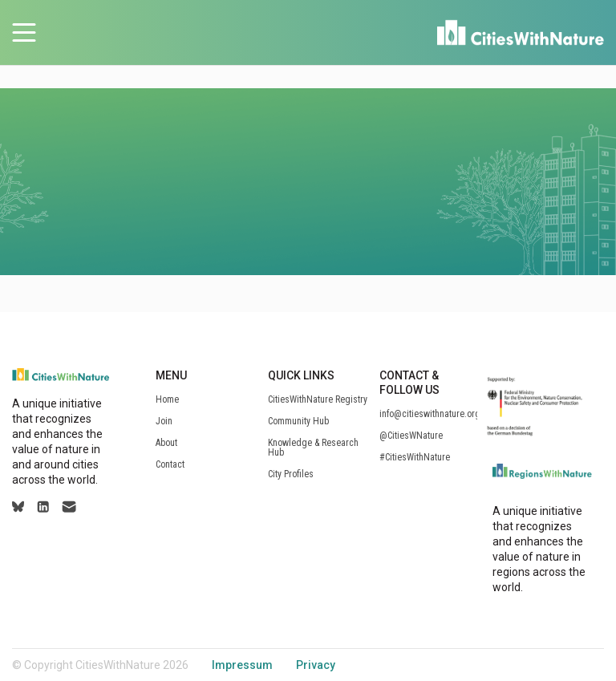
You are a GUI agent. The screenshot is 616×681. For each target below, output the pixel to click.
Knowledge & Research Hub (313, 448)
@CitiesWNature (411, 436)
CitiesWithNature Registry (318, 399)
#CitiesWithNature (415, 457)
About (166, 443)
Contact (170, 464)
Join (164, 421)
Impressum (242, 665)
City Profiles (291, 474)
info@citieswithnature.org (430, 414)
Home (167, 399)
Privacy (316, 665)
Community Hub (298, 421)
